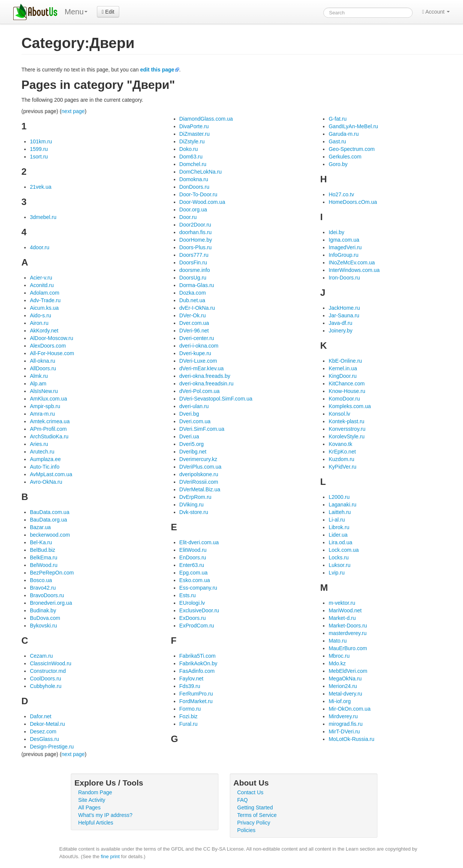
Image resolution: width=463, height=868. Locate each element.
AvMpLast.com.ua (51, 474)
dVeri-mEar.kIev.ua (202, 368)
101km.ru (41, 141)
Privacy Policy (254, 823)
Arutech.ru (42, 452)
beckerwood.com (50, 535)
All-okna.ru (43, 361)
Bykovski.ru (44, 626)
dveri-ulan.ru (194, 406)
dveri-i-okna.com (199, 346)
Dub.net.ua (193, 300)
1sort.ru (39, 157)
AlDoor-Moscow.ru (51, 338)
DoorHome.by (196, 240)
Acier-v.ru (41, 278)
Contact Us (250, 792)
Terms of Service (257, 815)
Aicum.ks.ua (44, 308)
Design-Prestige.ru (52, 747)
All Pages (90, 807)
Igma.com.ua (344, 240)
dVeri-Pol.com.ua (200, 391)
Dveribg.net (193, 452)
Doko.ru (189, 149)
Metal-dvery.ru (345, 694)
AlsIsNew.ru (44, 391)
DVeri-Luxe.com (198, 361)
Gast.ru (337, 141)
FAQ (243, 800)
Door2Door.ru (195, 225)
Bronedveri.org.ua (51, 603)
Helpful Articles (96, 823)
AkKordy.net (44, 331)
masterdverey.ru (348, 633)
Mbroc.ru (339, 656)
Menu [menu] (76, 12)
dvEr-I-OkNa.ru (197, 308)
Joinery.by (341, 331)
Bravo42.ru (43, 588)
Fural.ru (189, 724)
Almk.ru (39, 376)
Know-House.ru (347, 391)
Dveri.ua (189, 436)
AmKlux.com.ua (48, 399)
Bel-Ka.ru (41, 542)
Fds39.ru (190, 686)
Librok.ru (339, 527)
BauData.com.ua (50, 512)
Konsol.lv (339, 414)
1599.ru (39, 149)
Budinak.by (43, 610)
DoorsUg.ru (193, 278)
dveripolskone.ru (199, 474)
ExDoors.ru (193, 618)
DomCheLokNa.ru (201, 172)
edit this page (157, 70)
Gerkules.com (345, 157)
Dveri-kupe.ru (195, 353)
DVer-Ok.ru (193, 315)
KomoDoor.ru (344, 399)
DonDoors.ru (194, 187)
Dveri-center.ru (197, 338)
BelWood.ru (44, 565)
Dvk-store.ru (194, 512)
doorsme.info (195, 270)
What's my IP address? (105, 815)
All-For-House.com (52, 353)
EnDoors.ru (193, 557)
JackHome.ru (344, 308)
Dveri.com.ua (195, 421)
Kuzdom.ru (341, 459)
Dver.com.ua (194, 323)
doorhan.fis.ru (196, 232)
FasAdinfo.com (197, 671)
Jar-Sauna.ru (344, 315)
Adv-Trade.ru (45, 300)
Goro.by (338, 164)
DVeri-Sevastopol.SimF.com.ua (216, 399)
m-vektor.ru (342, 603)
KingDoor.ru (343, 376)
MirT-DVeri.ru (344, 731)
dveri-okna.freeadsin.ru (207, 384)
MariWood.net (345, 610)
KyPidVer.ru (342, 467)
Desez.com (43, 731)
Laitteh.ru (340, 512)
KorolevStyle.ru (347, 436)
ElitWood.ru (193, 550)
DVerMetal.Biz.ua (200, 489)
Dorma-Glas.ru (197, 285)
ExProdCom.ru (197, 626)
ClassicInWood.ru (51, 663)
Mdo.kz (337, 663)
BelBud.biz (43, 550)
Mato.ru (338, 641)
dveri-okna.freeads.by (205, 376)
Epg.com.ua (194, 573)
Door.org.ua (193, 210)
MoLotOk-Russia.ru (352, 739)
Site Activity (92, 800)
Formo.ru (190, 709)
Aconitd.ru (42, 285)
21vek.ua (41, 187)
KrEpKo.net (342, 452)
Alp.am (38, 384)
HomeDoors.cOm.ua (353, 202)
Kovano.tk (340, 444)
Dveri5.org (192, 444)
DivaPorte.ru (194, 126)
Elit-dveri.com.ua (199, 542)
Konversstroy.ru (347, 429)
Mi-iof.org (340, 701)
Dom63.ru (191, 157)
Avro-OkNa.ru (46, 482)
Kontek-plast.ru (346, 421)
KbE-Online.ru (345, 361)
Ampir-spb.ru (45, 406)
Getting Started (255, 807)
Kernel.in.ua (343, 368)
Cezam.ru (41, 656)
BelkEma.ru (44, 557)
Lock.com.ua (344, 550)
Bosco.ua (41, 580)
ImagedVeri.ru (345, 247)
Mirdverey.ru (343, 716)
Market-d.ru (342, 618)
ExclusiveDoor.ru (199, 610)
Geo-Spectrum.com (352, 149)
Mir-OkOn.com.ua (349, 709)
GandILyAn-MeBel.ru (353, 126)
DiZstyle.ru (192, 141)
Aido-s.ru (41, 315)
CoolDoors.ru (45, 679)
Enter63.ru (192, 565)
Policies (246, 830)
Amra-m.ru (42, 414)
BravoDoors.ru (47, 595)
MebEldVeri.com (348, 671)
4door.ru (40, 247)
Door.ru (188, 217)
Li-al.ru (337, 520)
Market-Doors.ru (348, 626)
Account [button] (436, 12)
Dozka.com (193, 293)
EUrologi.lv (192, 603)
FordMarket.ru (196, 701)
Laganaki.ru (342, 505)
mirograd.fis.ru (345, 724)
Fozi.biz (189, 716)
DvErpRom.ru (196, 497)
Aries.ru (39, 444)
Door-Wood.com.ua (202, 202)
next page (73, 111)
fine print (110, 856)
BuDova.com (45, 618)
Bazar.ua (40, 527)
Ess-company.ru (198, 588)
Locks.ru (339, 557)
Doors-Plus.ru (196, 247)
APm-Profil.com (48, 429)
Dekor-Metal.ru (48, 724)
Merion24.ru (343, 686)
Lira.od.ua (340, 542)
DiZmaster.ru (195, 134)
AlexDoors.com (48, 346)
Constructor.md (48, 671)
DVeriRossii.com (199, 482)
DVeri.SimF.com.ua (202, 429)
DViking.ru (192, 505)
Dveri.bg (189, 414)
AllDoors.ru (43, 368)
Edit (108, 12)
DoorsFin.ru (193, 262)
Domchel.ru (193, 164)
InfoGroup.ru (344, 255)
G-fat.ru (338, 119)
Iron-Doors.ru (344, 278)
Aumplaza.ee (45, 459)
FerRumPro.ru (196, 694)
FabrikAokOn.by (198, 663)
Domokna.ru (194, 179)
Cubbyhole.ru (46, 686)
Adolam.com (45, 293)
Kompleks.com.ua (350, 406)
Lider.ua (338, 535)
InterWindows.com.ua (354, 270)
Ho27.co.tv (341, 194)
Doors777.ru (194, 255)
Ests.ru (188, 595)
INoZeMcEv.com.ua (352, 262)
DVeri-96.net (194, 331)
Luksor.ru (340, 565)
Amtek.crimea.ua (50, 421)
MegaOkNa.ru (345, 679)
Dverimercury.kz (198, 459)
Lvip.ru (337, 573)
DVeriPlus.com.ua (200, 467)
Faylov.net (192, 679)
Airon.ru (39, 323)
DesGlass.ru (44, 739)
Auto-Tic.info (45, 467)
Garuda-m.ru (344, 134)
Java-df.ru (340, 323)
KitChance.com (347, 384)
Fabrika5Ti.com (198, 656)
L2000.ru (339, 497)
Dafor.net (41, 716)
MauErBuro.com (348, 648)
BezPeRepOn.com (52, 573)
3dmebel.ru (43, 217)
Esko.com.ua (195, 580)
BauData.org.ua (48, 520)
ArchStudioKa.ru (49, 436)
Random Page (95, 792)
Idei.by (336, 232)
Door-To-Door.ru (198, 194)
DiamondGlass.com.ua (206, 119)
